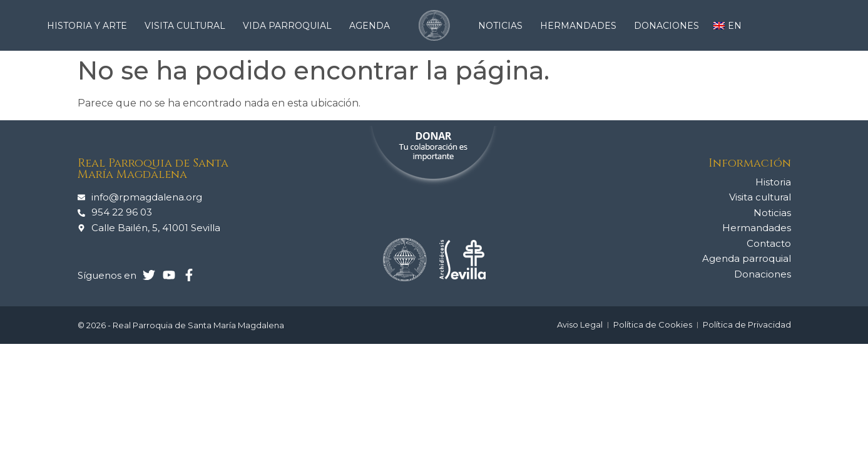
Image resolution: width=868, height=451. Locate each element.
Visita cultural (188, 26)
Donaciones (666, 26)
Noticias (503, 26)
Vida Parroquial (290, 26)
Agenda (370, 26)
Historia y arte (90, 26)
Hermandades (581, 26)
